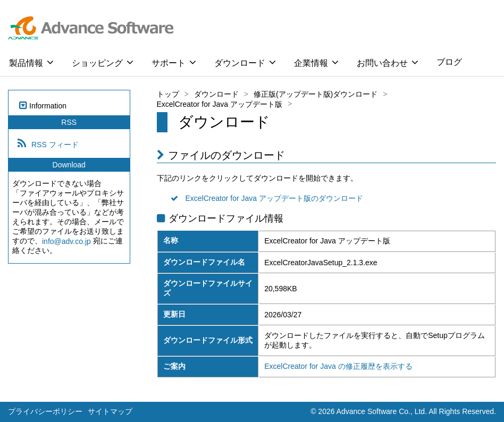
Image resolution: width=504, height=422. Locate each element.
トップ (168, 94)
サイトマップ (110, 411)
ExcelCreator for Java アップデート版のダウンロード (275, 198)
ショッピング (103, 62)
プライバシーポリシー (45, 411)
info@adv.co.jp (66, 241)
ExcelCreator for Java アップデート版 (220, 104)
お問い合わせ (388, 62)
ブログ (449, 62)
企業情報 (316, 62)
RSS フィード (55, 145)
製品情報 (31, 62)
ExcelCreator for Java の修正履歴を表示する (338, 366)
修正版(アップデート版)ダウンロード (316, 94)
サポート (174, 62)
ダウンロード (245, 62)
